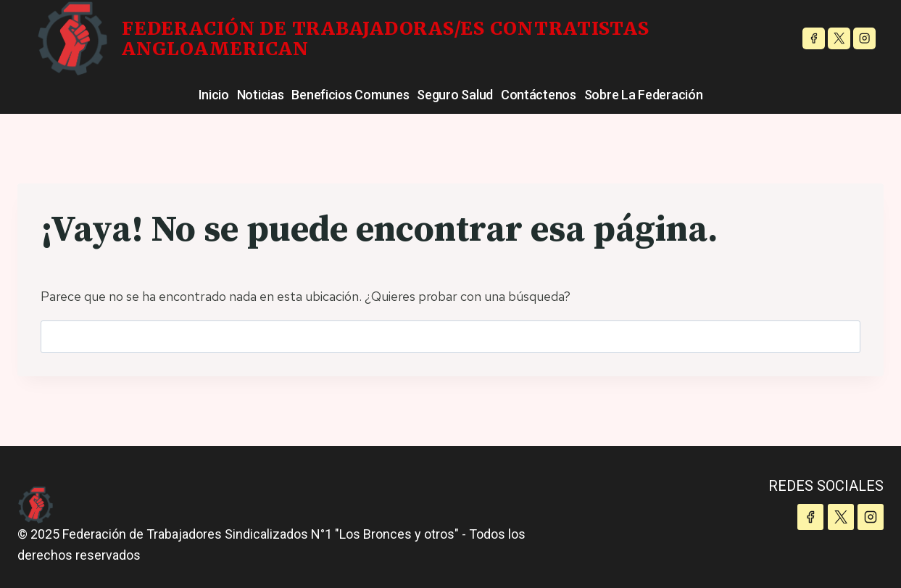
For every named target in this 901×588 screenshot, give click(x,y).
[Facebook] (814, 39)
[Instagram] (864, 39)
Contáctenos (539, 95)
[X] (839, 39)
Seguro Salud (455, 95)
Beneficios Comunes (350, 95)
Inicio (214, 95)
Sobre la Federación (644, 95)
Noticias (261, 95)
